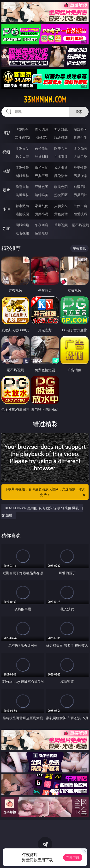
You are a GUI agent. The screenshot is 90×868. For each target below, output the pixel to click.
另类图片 (80, 195)
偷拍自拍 (42, 168)
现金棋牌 (61, 137)
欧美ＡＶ (61, 148)
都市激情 (22, 206)
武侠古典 (80, 206)
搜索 (79, 112)
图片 (6, 190)
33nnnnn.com (45, 100)
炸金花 (42, 137)
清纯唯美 (42, 195)
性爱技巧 (80, 214)
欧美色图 (61, 187)
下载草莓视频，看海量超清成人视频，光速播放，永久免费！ (46, 492)
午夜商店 (42, 225)
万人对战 (61, 129)
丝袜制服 (42, 157)
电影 (6, 171)
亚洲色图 (42, 187)
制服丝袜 (22, 176)
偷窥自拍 (22, 187)
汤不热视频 (80, 225)
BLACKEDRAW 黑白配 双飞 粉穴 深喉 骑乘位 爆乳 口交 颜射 (42, 512)
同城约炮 (22, 225)
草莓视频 (61, 225)
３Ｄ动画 (80, 148)
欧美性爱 (80, 168)
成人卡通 (61, 168)
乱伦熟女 (61, 176)
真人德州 (42, 129)
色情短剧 (42, 233)
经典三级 (42, 176)
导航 (6, 228)
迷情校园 (22, 214)
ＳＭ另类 (80, 157)
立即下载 (73, 857)
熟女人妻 (22, 157)
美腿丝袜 (22, 195)
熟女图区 (61, 195)
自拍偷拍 (42, 148)
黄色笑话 (61, 214)
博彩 (6, 133)
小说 (6, 209)
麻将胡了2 (22, 137)
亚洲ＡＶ (22, 148)
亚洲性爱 (22, 168)
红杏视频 (22, 233)
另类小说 (42, 214)
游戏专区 (80, 129)
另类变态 (80, 176)
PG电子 (22, 129)
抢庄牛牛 (80, 137)
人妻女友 (61, 206)
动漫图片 (80, 187)
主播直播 (61, 157)
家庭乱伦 (42, 206)
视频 (6, 152)
